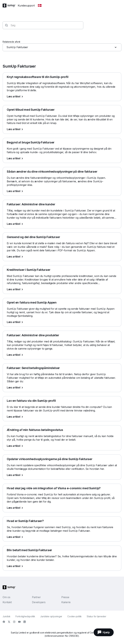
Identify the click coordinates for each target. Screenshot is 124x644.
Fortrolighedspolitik (25, 616)
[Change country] (40, 6)
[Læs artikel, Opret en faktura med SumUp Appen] (62, 322)
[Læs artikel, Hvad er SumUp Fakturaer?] (62, 537)
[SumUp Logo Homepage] (10, 6)
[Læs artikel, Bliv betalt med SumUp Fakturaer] (62, 566)
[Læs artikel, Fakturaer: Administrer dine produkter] (62, 355)
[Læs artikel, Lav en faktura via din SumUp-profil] (62, 417)
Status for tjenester (96, 616)
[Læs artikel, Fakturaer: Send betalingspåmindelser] (62, 387)
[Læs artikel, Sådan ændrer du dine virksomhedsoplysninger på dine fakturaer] (62, 191)
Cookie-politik (74, 616)
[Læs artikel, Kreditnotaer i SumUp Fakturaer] (62, 289)
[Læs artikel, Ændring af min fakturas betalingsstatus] (62, 446)
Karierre (66, 602)
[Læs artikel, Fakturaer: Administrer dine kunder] (62, 224)
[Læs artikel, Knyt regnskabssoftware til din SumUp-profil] (62, 96)
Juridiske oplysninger (51, 616)
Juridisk (6, 616)
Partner (36, 597)
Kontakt (7, 602)
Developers (39, 602)
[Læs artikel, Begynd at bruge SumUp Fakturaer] (62, 158)
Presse (65, 597)
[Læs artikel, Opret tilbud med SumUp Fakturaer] (62, 129)
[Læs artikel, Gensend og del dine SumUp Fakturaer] (62, 257)
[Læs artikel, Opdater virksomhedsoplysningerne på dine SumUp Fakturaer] (62, 475)
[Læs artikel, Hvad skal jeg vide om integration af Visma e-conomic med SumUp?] (62, 508)
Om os (6, 597)
